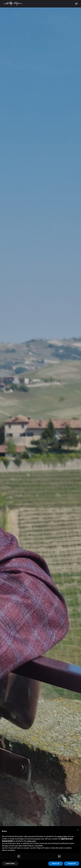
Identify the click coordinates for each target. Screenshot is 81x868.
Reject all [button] (56, 863)
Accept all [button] (72, 863)
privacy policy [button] (62, 836)
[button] (78, 830)
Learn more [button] (10, 863)
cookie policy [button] (31, 841)
